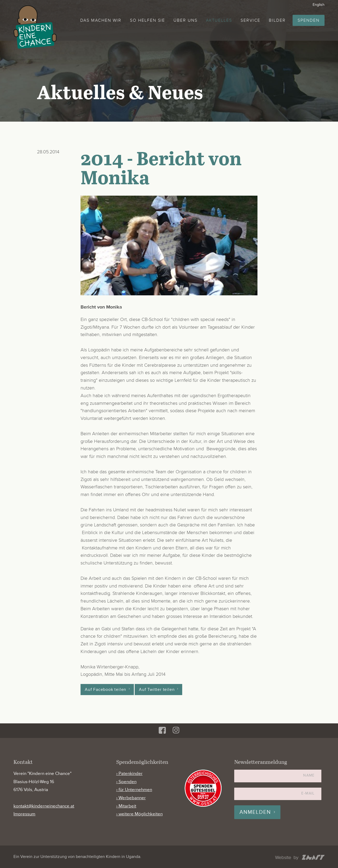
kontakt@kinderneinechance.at (44, 806)
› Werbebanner (131, 798)
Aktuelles (219, 20)
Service (250, 20)
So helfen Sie (147, 20)
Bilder (277, 20)
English (319, 5)
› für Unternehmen (134, 790)
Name (309, 775)
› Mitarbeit (126, 806)
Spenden (308, 20)
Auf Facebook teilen (105, 690)
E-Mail (308, 793)
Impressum (24, 814)
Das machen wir (101, 20)
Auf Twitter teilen (157, 690)
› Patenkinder (129, 773)
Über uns (185, 20)
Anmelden (255, 812)
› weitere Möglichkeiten (139, 814)
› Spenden (126, 782)
